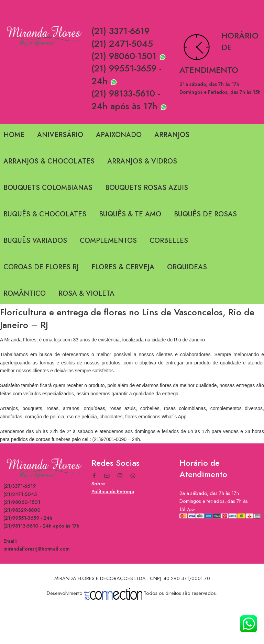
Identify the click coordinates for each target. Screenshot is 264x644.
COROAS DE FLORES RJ (41, 267)
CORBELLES (169, 241)
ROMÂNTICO (25, 293)
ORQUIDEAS (187, 267)
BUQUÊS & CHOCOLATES (45, 214)
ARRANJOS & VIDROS (142, 161)
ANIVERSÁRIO (60, 135)
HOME (14, 135)
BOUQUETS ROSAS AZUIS (147, 188)
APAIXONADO (119, 135)
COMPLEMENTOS (108, 241)
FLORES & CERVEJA (123, 267)
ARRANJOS (172, 135)
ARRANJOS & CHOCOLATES (49, 161)
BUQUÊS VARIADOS (35, 241)
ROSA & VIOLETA (86, 293)
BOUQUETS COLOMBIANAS (48, 188)
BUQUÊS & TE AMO (130, 214)
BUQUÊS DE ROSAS (205, 214)
